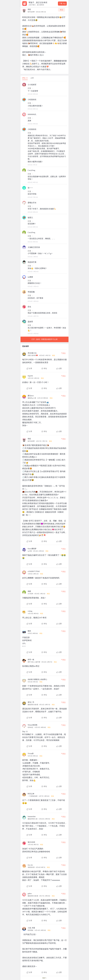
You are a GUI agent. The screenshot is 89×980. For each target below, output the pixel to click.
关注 (62, 10)
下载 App (62, 4)
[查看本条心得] (44, 360)
